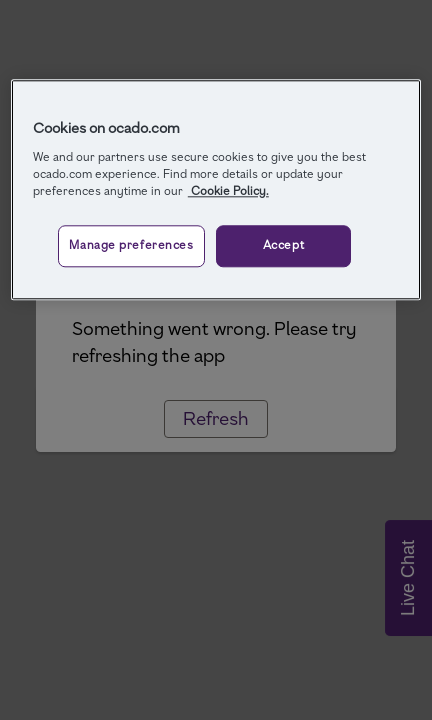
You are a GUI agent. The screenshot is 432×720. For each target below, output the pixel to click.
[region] (216, 189)
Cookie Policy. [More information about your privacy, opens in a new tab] (228, 191)
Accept (283, 245)
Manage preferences (131, 245)
